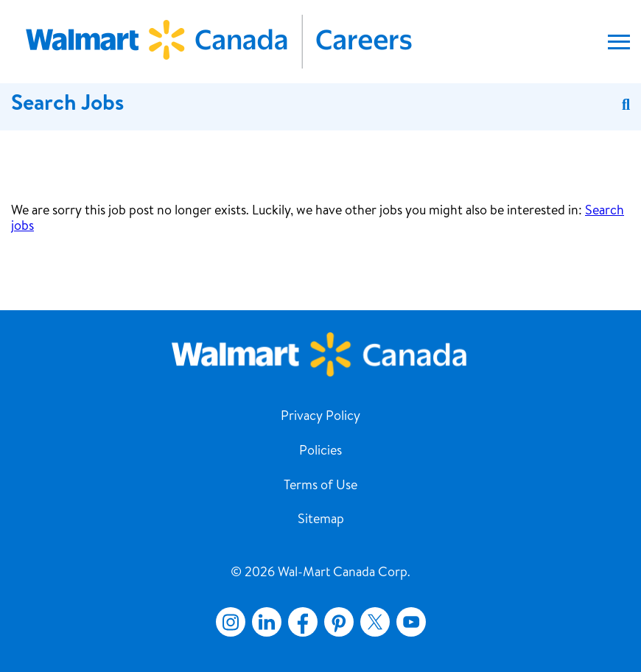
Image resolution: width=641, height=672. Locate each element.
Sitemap (321, 520)
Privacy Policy (320, 417)
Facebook (300, 622)
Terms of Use (320, 486)
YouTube (411, 622)
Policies (320, 452)
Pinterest (339, 622)
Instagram (231, 622)
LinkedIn (267, 622)
